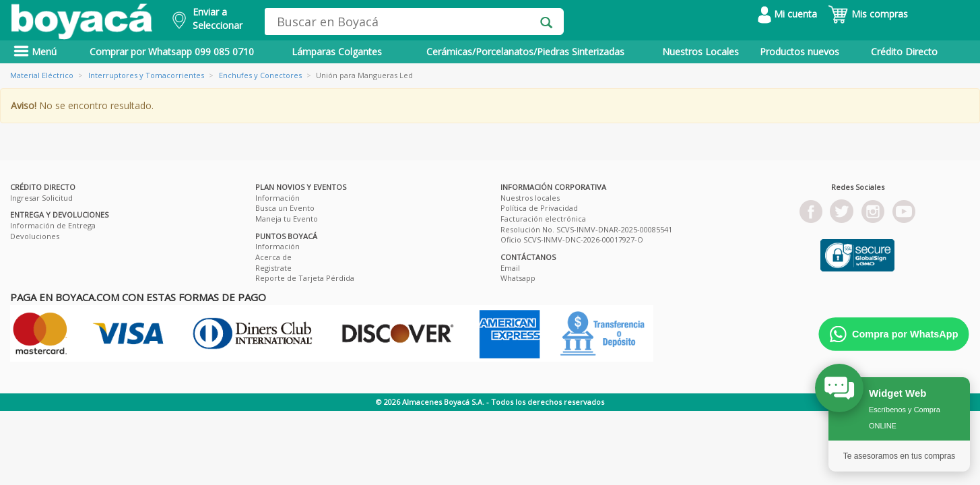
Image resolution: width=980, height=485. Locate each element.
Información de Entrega (53, 225)
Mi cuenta (787, 14)
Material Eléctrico (42, 75)
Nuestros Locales (700, 52)
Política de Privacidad (539, 208)
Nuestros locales (530, 198)
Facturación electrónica (543, 219)
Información (277, 198)
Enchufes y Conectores (260, 75)
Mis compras (868, 14)
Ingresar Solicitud (41, 198)
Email (510, 268)
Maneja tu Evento (287, 219)
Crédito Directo (904, 52)
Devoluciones (35, 236)
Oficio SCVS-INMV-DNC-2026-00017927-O (572, 239)
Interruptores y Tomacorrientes (146, 75)
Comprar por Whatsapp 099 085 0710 (172, 52)
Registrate (273, 268)
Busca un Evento (285, 208)
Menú (35, 52)
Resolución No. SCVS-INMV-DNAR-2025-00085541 (586, 229)
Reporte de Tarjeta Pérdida (305, 278)
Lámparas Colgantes (337, 52)
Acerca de (273, 257)
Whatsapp (518, 278)
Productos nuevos (799, 52)
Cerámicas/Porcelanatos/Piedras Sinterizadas (525, 52)
